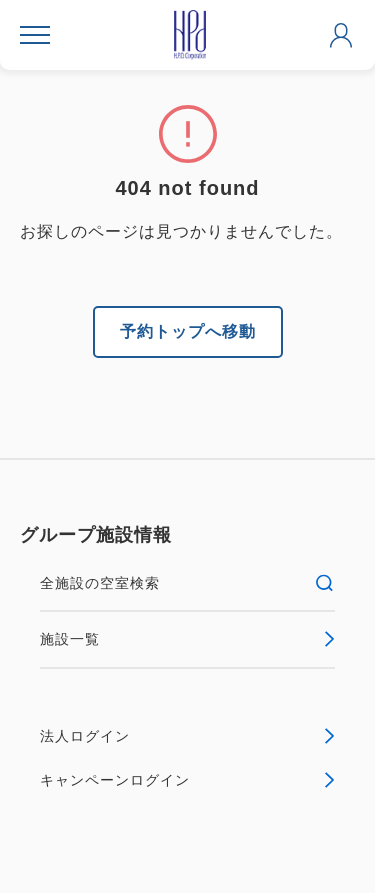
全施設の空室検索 (187, 583)
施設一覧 (187, 639)
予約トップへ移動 (188, 331)
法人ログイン (187, 736)
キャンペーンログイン (187, 780)
